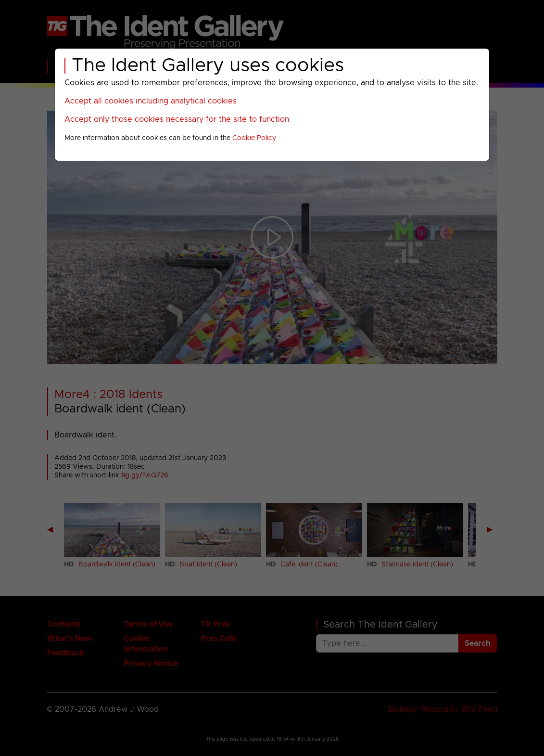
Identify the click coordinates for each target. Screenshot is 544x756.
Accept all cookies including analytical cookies (151, 101)
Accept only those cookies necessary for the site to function (177, 119)
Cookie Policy (254, 138)
